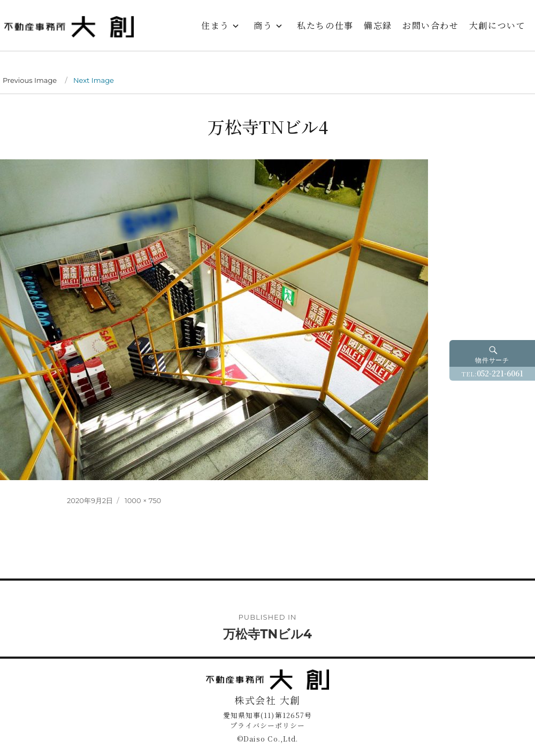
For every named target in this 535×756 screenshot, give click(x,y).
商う (263, 25)
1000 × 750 (143, 500)
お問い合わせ (431, 25)
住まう (215, 25)
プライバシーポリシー (267, 725)
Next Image (94, 80)
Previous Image (30, 80)
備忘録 (378, 25)
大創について (498, 25)
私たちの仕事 (325, 25)
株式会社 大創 (267, 700)
